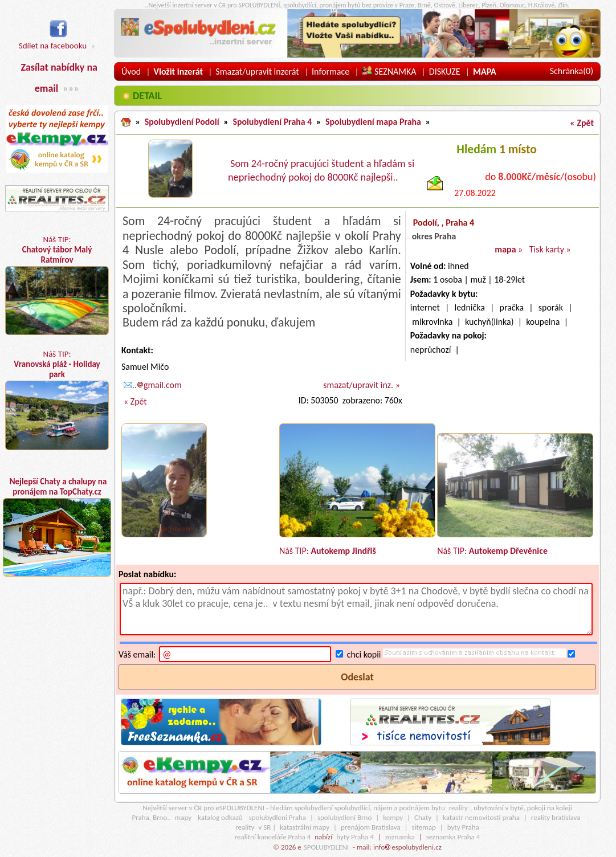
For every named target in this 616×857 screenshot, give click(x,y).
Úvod (131, 72)
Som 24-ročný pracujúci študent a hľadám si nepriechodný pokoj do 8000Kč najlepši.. (321, 170)
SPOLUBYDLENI (326, 847)
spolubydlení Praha (278, 817)
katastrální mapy (305, 827)
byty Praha (463, 827)
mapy (183, 817)
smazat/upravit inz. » (361, 385)
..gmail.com (153, 385)
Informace (331, 72)
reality (458, 808)
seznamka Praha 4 (453, 837)
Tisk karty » (550, 249)
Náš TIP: (57, 285)
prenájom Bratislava (371, 827)
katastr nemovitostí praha (481, 817)
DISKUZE (445, 72)
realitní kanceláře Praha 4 (273, 837)
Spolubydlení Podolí (182, 122)
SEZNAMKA (389, 72)
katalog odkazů (220, 817)
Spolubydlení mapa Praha (373, 122)
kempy (393, 817)
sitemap (424, 827)
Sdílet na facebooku (53, 40)
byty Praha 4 (355, 837)
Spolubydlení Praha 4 (272, 122)
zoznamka (400, 837)
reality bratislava (556, 817)
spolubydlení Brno (344, 817)
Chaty (423, 817)
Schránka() (572, 71)
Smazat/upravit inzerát (257, 72)
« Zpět (582, 123)
